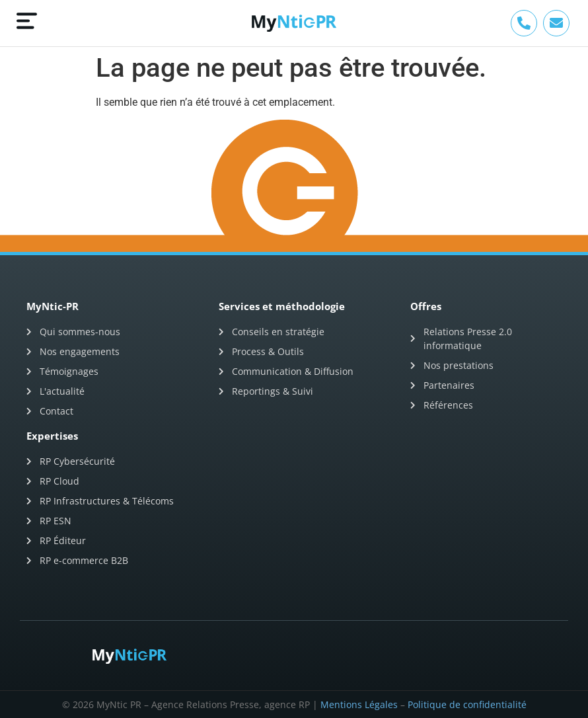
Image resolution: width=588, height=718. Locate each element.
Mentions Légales (359, 704)
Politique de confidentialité (467, 704)
